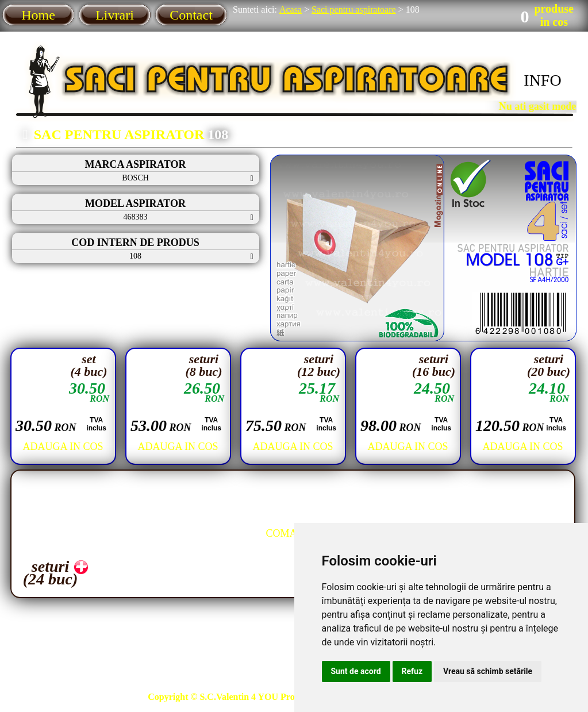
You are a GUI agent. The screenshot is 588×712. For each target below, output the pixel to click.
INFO (542, 80)
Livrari (115, 15)
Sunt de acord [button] (356, 671)
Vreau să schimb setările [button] (488, 671)
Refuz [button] (412, 671)
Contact (191, 15)
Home (38, 15)
